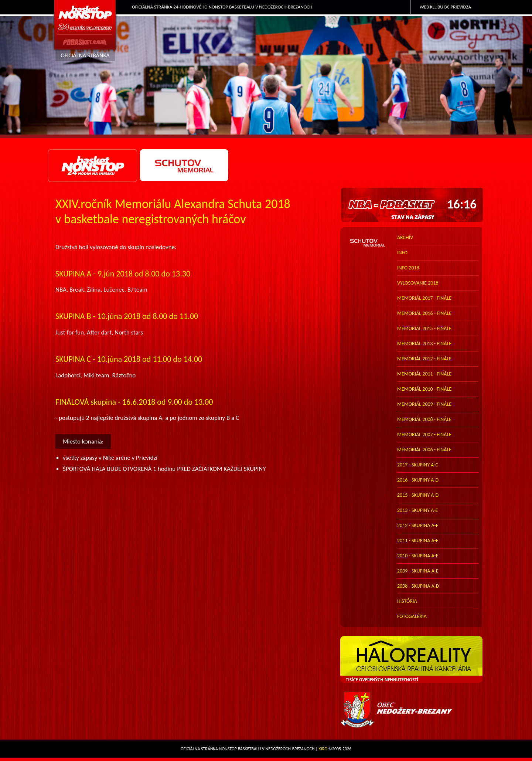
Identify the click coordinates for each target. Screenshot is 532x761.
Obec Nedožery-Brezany (412, 710)
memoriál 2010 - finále (424, 389)
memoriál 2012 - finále (424, 359)
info (402, 253)
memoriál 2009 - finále (424, 404)
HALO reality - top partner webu (412, 660)
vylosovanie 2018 (418, 283)
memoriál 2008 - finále (424, 419)
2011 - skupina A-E (418, 541)
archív (405, 237)
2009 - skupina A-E (418, 571)
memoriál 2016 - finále (424, 313)
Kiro (323, 749)
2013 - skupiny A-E (417, 510)
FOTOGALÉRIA (412, 616)
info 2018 (408, 268)
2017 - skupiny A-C (418, 465)
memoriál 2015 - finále (424, 328)
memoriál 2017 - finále (424, 298)
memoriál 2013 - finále (424, 344)
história (407, 601)
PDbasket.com (85, 32)
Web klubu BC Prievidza (445, 7)
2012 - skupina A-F (418, 525)
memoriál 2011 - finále (424, 374)
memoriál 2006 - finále (424, 450)
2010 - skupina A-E (418, 556)
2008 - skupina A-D (418, 586)
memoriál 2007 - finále (424, 434)
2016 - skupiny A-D (418, 480)
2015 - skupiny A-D (418, 495)
